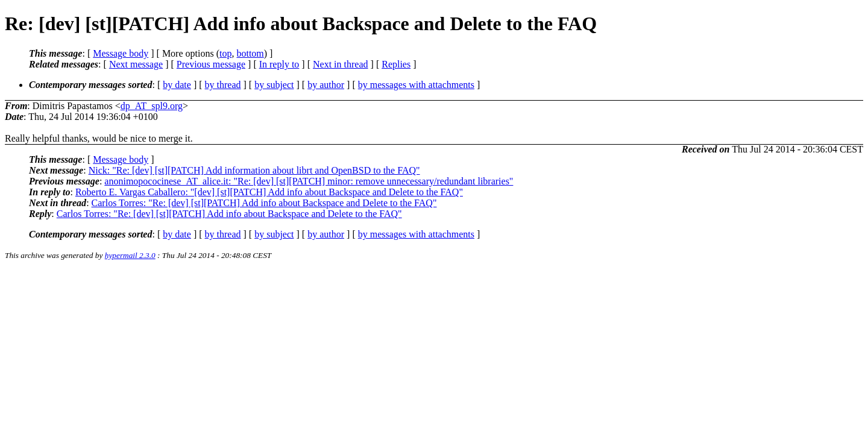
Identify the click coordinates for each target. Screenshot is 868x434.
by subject (274, 85)
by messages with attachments (416, 85)
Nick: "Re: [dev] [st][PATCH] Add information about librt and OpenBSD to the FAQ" (254, 170)
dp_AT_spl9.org (152, 106)
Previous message (211, 64)
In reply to (279, 64)
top (225, 53)
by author (326, 85)
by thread (223, 85)
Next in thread (341, 64)
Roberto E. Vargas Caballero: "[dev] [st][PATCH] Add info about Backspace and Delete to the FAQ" (269, 192)
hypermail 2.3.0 (130, 255)
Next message (136, 64)
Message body (121, 53)
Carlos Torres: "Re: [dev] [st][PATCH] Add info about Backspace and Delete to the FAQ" (264, 203)
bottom (250, 53)
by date (177, 85)
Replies (396, 64)
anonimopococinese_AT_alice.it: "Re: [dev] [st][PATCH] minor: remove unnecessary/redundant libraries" (309, 181)
